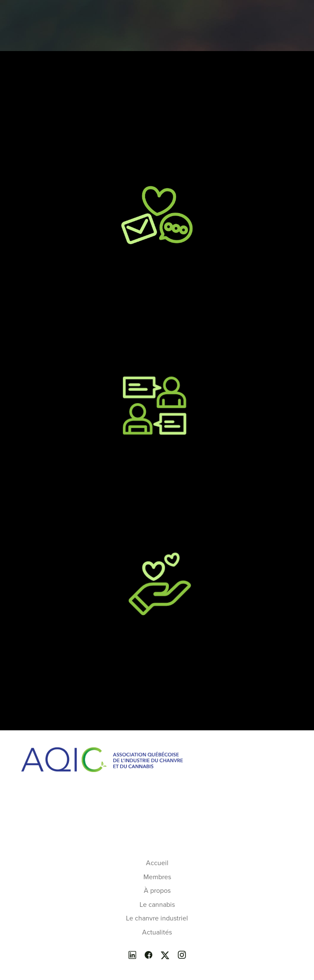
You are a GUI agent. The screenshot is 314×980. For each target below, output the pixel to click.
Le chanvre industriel (157, 918)
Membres (157, 877)
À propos (157, 891)
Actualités (157, 932)
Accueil (157, 863)
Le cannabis (157, 905)
